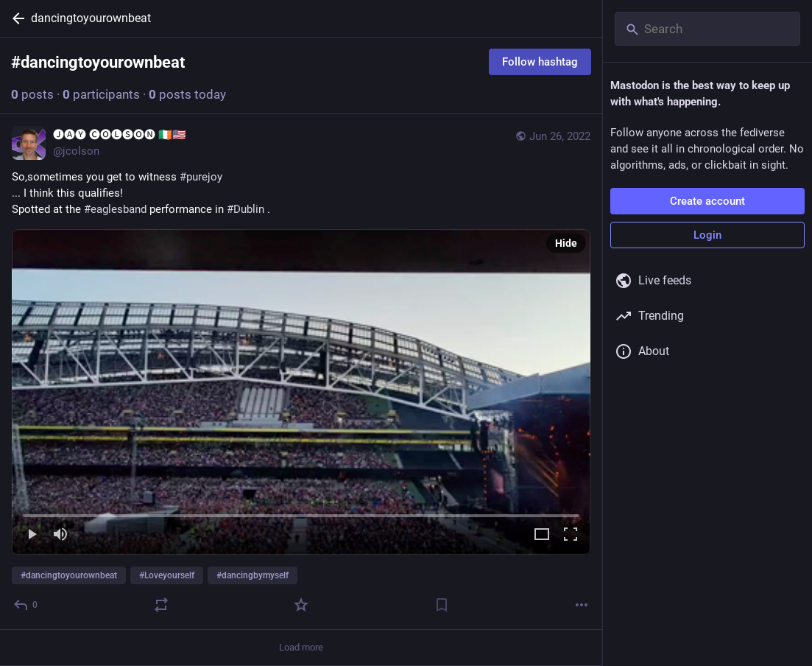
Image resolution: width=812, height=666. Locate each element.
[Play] (32, 535)
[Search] (707, 29)
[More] (582, 605)
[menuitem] (301, 392)
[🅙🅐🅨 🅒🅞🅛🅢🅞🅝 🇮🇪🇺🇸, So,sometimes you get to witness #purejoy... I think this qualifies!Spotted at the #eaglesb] (301, 372)
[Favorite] (301, 605)
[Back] (15, 18)
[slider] (301, 513)
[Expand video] (542, 535)
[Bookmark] (442, 605)
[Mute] (60, 535)
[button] (301, 392)
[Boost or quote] (161, 605)
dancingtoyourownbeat (91, 18)
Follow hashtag (540, 62)
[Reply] (26, 605)
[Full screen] (571, 535)
